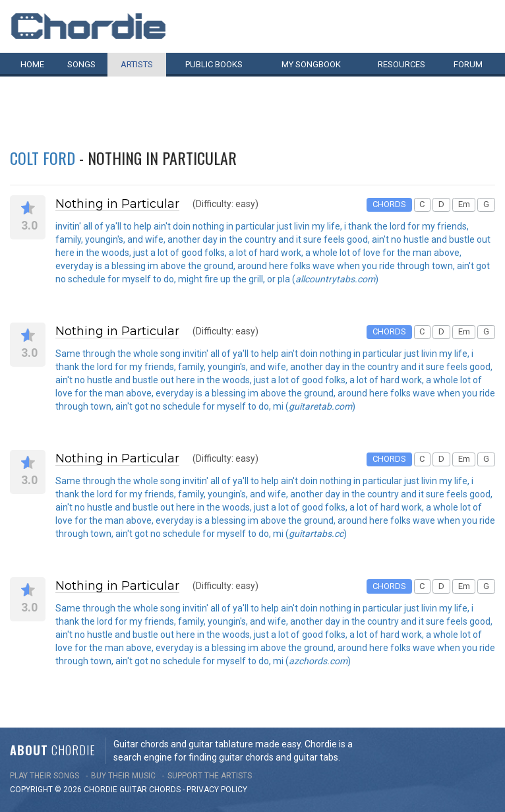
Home (32, 64)
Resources (401, 64)
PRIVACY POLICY (217, 790)
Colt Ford (43, 158)
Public (214, 64)
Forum (468, 64)
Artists (137, 64)
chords (165, 790)
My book (311, 64)
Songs (81, 64)
